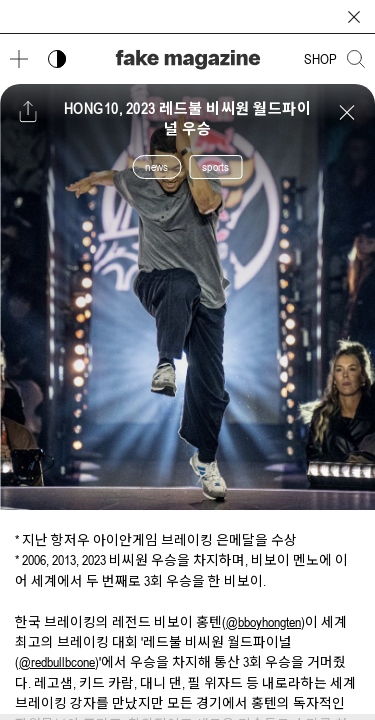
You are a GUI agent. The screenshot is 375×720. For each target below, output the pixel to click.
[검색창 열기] (356, 59)
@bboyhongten (263, 622)
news (156, 167)
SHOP (320, 59)
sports (215, 167)
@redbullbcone (57, 662)
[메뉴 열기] (19, 59)
